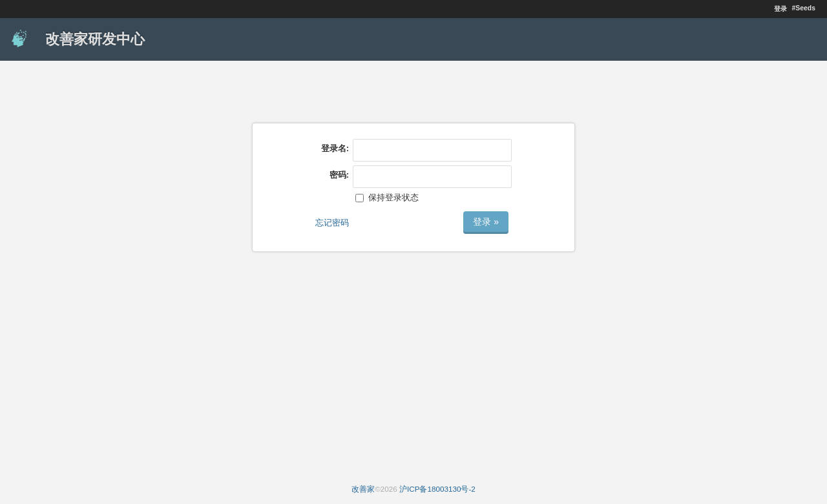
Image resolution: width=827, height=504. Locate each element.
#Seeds (804, 8)
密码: (339, 175)
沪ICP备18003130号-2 (437, 489)
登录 (780, 9)
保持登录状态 (387, 197)
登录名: (335, 148)
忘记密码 (332, 223)
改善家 (363, 489)
